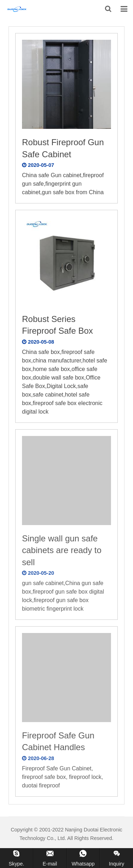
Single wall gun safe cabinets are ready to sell (62, 550)
